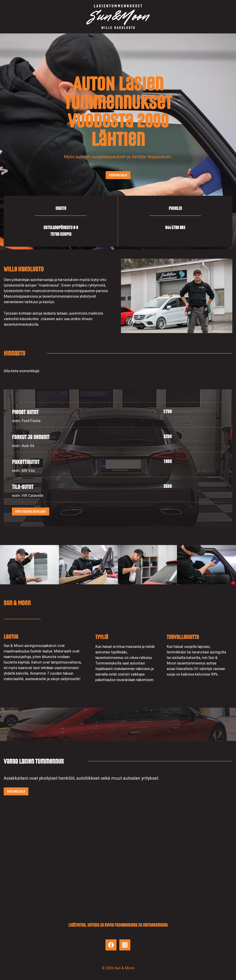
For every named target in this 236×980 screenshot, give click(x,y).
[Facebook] (111, 945)
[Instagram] (125, 945)
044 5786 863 (175, 227)
